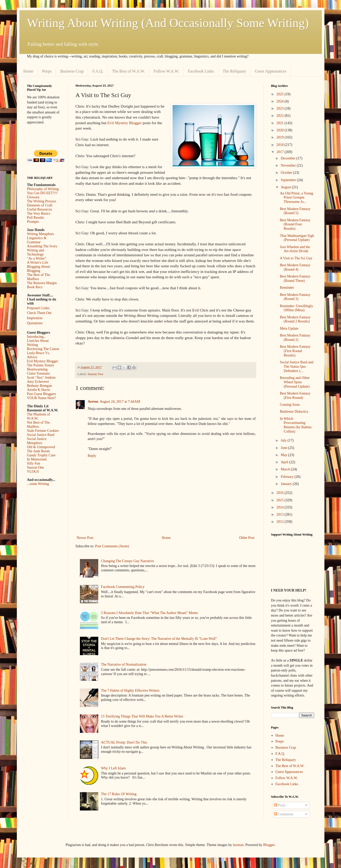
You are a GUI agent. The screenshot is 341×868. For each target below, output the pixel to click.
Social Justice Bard (41, 435)
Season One (36, 467)
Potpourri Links (38, 308)
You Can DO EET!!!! (42, 193)
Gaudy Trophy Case (41, 455)
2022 (281, 116)
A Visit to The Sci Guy (296, 258)
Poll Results (36, 218)
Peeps (47, 71)
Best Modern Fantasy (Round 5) (295, 211)
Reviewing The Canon (43, 349)
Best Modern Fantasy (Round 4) (295, 267)
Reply (92, 456)
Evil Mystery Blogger (125, 123)
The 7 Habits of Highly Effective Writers (130, 691)
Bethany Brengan (40, 386)
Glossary (33, 197)
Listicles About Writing (38, 343)
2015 (281, 500)
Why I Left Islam (113, 768)
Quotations (35, 323)
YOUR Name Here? (42, 398)
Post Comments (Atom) (112, 546)
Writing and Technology (36, 252)
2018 (281, 145)
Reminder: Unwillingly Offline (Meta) (296, 308)
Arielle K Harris (39, 390)
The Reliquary (234, 71)
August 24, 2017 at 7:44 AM (120, 402)
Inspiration (35, 318)
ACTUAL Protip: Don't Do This (124, 742)
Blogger (269, 845)
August (286, 187)
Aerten (93, 402)
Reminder (287, 288)
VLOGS (33, 472)
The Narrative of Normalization (124, 664)
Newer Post (85, 538)
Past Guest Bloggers (42, 394)
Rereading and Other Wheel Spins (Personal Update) (295, 382)
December (289, 158)
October (287, 173)
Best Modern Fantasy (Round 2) (295, 338)
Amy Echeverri (38, 382)
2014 (281, 507)
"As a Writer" (37, 258)
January (287, 484)
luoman (238, 845)
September (289, 180)
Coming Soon (290, 405)
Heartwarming (37, 369)
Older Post (247, 538)
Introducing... (37, 337)
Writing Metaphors (41, 234)
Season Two (96, 374)
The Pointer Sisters (41, 365)
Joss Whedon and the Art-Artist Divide (295, 249)
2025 (281, 94)
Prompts (33, 222)
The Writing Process (42, 201)
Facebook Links (201, 71)
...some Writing (38, 484)
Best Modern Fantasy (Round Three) (295, 279)
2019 (281, 137)
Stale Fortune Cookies (43, 431)
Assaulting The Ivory (42, 246)
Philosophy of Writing (43, 189)
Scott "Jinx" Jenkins (41, 378)
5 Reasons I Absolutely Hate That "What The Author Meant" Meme (150, 613)
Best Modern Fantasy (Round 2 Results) (295, 319)
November (289, 165)
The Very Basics (39, 213)
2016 (281, 493)
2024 (281, 101)
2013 (281, 514)
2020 (281, 130)
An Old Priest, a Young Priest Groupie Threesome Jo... (296, 198)
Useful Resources (40, 209)
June (284, 448)
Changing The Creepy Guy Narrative (127, 561)
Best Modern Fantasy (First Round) (295, 396)
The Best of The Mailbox (39, 277)
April (285, 462)
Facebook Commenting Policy (123, 587)
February (288, 477)
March (286, 469)
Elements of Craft (40, 205)
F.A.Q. (98, 71)
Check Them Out (39, 313)
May (284, 455)
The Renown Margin (42, 283)
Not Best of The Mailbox (39, 425)
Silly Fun (34, 463)
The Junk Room (38, 451)
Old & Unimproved (41, 447)
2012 (281, 522)
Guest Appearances (270, 71)
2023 (281, 108)
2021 (281, 123)
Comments (284, 814)
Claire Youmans (38, 373)
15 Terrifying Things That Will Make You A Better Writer (142, 716)
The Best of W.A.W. (129, 71)
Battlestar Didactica (294, 412)
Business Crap (72, 71)
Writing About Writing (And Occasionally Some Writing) (168, 23)
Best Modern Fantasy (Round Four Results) (295, 224)
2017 (281, 152)
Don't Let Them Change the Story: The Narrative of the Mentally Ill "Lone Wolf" (159, 639)
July (284, 440)
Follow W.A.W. (166, 71)
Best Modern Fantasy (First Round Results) (295, 351)
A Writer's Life (38, 263)
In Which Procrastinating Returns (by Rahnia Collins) (296, 425)
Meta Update (289, 328)
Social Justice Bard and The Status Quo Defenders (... (296, 367)
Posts (280, 805)
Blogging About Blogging (39, 269)
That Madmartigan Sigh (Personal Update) (297, 238)
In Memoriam (37, 459)
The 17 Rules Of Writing (119, 794)
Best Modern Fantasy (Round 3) (295, 297)
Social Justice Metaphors (37, 441)
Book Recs (35, 287)
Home (28, 71)
